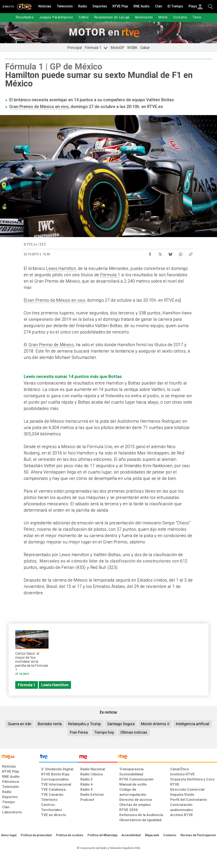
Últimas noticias (134, 732)
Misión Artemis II (155, 724)
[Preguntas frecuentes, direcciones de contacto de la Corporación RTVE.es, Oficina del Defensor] (170, 835)
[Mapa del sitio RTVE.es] (152, 835)
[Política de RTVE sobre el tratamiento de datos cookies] (70, 835)
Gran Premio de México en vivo (39, 107)
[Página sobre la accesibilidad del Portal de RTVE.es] (131, 835)
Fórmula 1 (110, 275)
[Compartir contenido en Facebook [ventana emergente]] (150, 253)
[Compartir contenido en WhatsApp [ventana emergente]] (181, 253)
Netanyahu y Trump (84, 724)
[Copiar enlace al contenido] (191, 253)
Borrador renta (50, 724)
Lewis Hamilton (61, 268)
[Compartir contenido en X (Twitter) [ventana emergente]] (160, 253)
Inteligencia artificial (192, 724)
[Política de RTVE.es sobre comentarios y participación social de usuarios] (198, 835)
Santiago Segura (121, 724)
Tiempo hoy (104, 732)
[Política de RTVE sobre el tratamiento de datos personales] (36, 835)
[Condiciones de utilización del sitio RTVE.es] (9, 835)
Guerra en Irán (20, 724)
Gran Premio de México (51, 345)
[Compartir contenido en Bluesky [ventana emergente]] (170, 253)
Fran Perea (79, 732)
